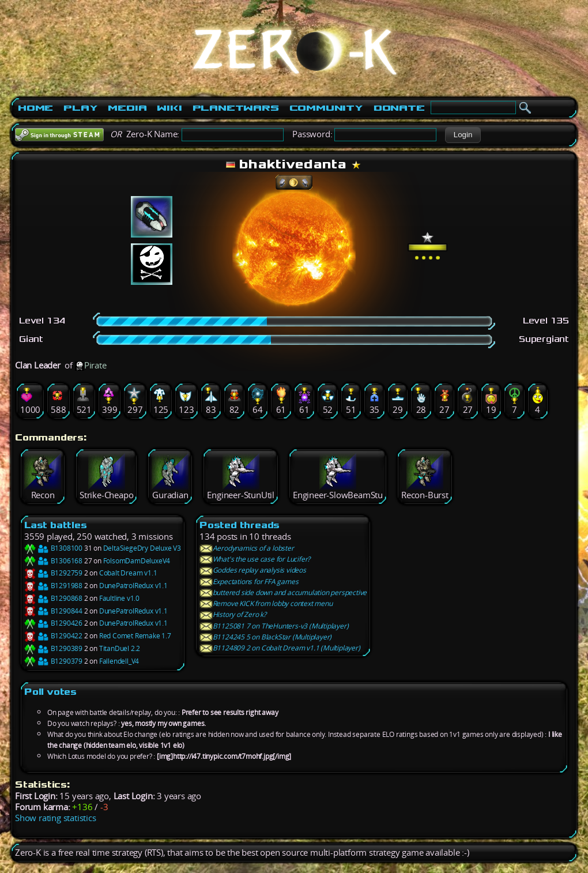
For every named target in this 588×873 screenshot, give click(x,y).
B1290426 (53, 623)
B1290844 (53, 611)
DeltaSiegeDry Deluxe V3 (142, 548)
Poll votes (50, 692)
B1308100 (53, 548)
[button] (463, 135)
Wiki (169, 108)
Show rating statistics (56, 818)
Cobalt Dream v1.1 (128, 573)
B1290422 (53, 636)
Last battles (56, 525)
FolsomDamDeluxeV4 (137, 561)
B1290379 (53, 661)
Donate (399, 108)
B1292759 (53, 573)
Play (80, 108)
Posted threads (240, 525)
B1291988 (53, 586)
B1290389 (53, 648)
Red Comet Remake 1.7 (135, 636)
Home (35, 108)
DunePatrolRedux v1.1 (133, 586)
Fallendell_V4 (119, 661)
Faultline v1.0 (119, 598)
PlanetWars (236, 108)
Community (326, 108)
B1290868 (53, 598)
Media (127, 108)
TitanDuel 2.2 (120, 648)
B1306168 (53, 561)
